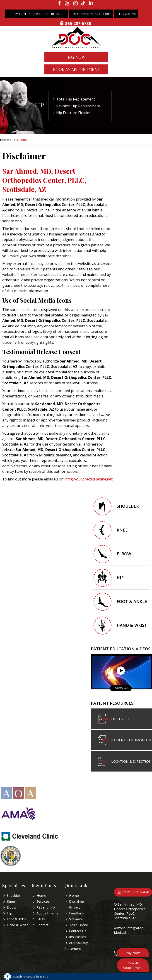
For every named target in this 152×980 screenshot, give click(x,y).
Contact (42, 925)
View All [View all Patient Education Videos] (122, 688)
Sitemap (75, 919)
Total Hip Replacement (76, 99)
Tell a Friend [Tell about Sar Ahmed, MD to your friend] (79, 925)
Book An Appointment (77, 69)
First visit (121, 719)
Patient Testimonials (131, 740)
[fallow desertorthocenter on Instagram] (76, 4)
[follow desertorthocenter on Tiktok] (83, 4)
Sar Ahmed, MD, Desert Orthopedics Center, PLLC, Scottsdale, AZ (130, 911)
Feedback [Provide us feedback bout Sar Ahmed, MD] (77, 913)
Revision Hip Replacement (78, 106)
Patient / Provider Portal (37, 14)
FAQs (41, 919)
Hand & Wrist (132, 625)
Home (5, 140)
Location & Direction (131, 761)
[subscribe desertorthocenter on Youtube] (68, 4)
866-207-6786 (78, 23)
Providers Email (136, 892)
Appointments (47, 913)
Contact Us (78, 931)
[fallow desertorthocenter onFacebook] (60, 4)
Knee (122, 530)
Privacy (75, 907)
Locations (127, 14)
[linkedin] (91, 4)
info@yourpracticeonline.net (88, 479)
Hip (39, 105)
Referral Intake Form (92, 14)
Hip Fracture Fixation (74, 113)
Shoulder (128, 506)
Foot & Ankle (132, 601)
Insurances (78, 937)
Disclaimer (77, 901)
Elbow (124, 554)
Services (43, 901)
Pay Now (77, 57)
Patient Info (46, 907)
